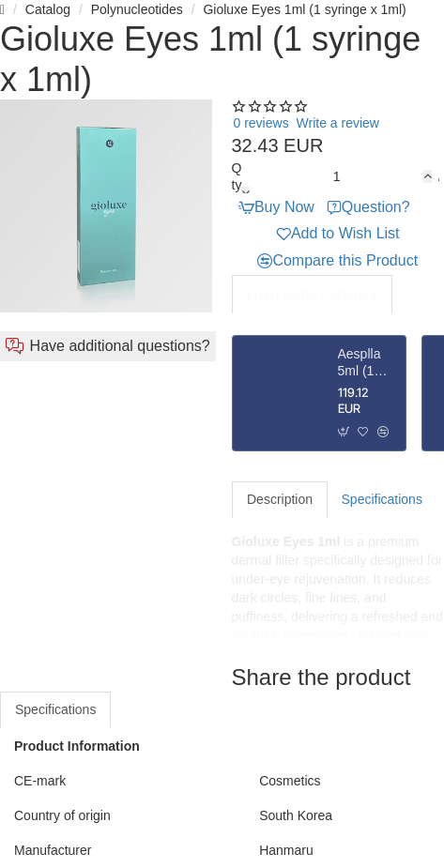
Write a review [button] (338, 123)
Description (280, 499)
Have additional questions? (120, 346)
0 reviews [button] (261, 123)
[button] (438, 177)
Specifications (382, 499)
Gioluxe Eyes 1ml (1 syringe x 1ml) (304, 9)
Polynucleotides (137, 9)
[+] (428, 176)
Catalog (48, 9)
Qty (237, 176)
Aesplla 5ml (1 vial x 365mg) (360, 363)
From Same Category (312, 294)
